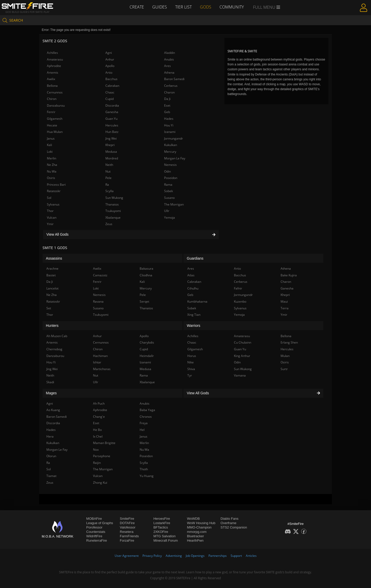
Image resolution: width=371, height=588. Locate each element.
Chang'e (99, 417)
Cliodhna (146, 275)
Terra (285, 308)
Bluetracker (196, 536)
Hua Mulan (55, 132)
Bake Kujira (289, 275)
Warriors (193, 326)
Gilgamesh (55, 119)
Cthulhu (193, 288)
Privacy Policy (152, 556)
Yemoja (170, 218)
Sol (49, 198)
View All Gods (131, 234)
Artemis (53, 73)
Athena (169, 73)
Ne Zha (52, 165)
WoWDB (193, 519)
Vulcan (52, 218)
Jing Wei (111, 138)
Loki (50, 152)
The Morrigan (174, 204)
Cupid (109, 99)
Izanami (170, 132)
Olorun (51, 456)
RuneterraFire (97, 540)
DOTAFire (127, 523)
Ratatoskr (54, 191)
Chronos (146, 417)
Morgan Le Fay (175, 158)
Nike (191, 362)
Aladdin (170, 53)
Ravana (98, 301)
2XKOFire (161, 532)
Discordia (112, 105)
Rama (168, 185)
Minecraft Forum (166, 540)
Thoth (144, 469)
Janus (51, 138)
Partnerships (218, 556)
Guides (160, 7)
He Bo (97, 430)
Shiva (191, 369)
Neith (109, 165)
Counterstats (96, 532)
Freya (144, 423)
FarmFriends (129, 536)
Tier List (183, 7)
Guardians (195, 258)
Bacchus (111, 79)
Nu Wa (52, 171)
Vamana (240, 375)
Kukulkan (171, 145)
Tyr (190, 375)
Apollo (110, 66)
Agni (109, 53)
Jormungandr (174, 138)
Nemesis (170, 165)
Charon (169, 92)
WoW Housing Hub (201, 523)
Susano (169, 198)
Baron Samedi (174, 79)
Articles (251, 556)
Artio (109, 73)
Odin (167, 171)
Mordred (112, 158)
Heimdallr (147, 356)
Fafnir (238, 288)
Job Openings (195, 556)
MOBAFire (94, 519)
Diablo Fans (229, 519)
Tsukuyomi (113, 211)
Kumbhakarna (197, 301)
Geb (167, 112)
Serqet (144, 301)
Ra (107, 185)
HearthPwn (195, 540)
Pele (108, 178)
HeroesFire (162, 519)
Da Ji (167, 99)
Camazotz (100, 275)
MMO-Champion (199, 527)
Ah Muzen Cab (57, 336)
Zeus (109, 224)
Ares (167, 66)
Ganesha (112, 112)
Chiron (52, 99)
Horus (192, 356)
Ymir (50, 224)
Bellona (52, 86)
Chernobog (54, 349)
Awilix (51, 79)
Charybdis (147, 342)
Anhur (110, 59)
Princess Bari (56, 185)
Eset (167, 105)
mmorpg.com (197, 532)
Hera (50, 436)
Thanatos (112, 204)
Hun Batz (112, 132)
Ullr (167, 211)
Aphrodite (54, 66)
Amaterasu (55, 59)
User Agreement (127, 556)
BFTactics (161, 527)
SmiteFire (127, 519)
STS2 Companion (234, 527)
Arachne (52, 269)
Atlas (191, 275)
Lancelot (52, 288)
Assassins (54, 258)
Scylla (109, 191)
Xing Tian (194, 315)
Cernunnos (55, 92)
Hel (142, 430)
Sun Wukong (114, 198)
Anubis (169, 59)
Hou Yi (169, 125)
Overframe (228, 523)
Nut (108, 171)
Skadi (50, 382)
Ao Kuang (53, 410)
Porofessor (94, 527)
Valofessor (128, 527)
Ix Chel (98, 436)
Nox (96, 450)
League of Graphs (100, 523)
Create (137, 7)
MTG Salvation (164, 536)
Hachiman (100, 356)
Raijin (97, 463)
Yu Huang (147, 476)
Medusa (111, 152)
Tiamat (51, 476)
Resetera (127, 532)
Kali (49, 145)
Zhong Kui (100, 483)
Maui (284, 301)
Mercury (170, 152)
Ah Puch (99, 403)
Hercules (112, 125)
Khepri (110, 145)
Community (232, 7)
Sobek (168, 191)
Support (236, 556)
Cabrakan (112, 86)
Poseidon (171, 178)
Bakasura (146, 269)
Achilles (52, 53)
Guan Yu (111, 119)
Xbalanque (113, 218)
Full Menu (267, 7)
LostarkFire (162, 523)
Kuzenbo (240, 301)
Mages (51, 393)
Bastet (51, 275)
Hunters (52, 326)
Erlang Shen (289, 342)
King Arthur (242, 356)
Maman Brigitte (104, 443)
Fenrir (51, 112)
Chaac (110, 92)
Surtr (284, 369)
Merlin (52, 158)
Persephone (102, 456)
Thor (50, 211)
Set (49, 308)
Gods (206, 7)
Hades (169, 119)
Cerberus (171, 86)
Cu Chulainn (243, 342)
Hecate (52, 125)
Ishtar (97, 362)
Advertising (174, 556)
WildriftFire (94, 536)
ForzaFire (127, 540)
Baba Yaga (147, 410)
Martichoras (102, 369)
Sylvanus (53, 204)
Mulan (285, 356)
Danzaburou (56, 105)
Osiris (51, 178)
